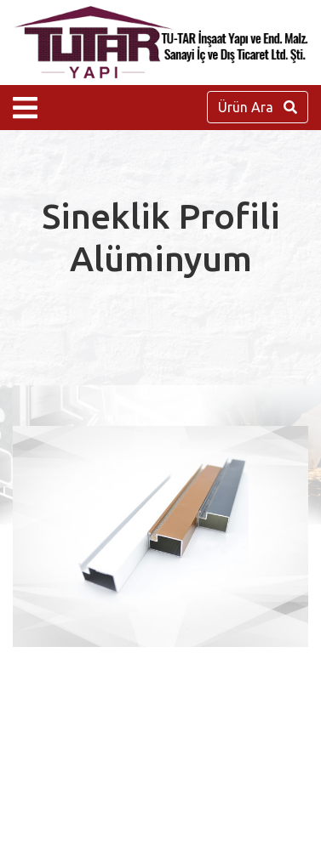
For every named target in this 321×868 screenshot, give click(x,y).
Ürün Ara (258, 107)
